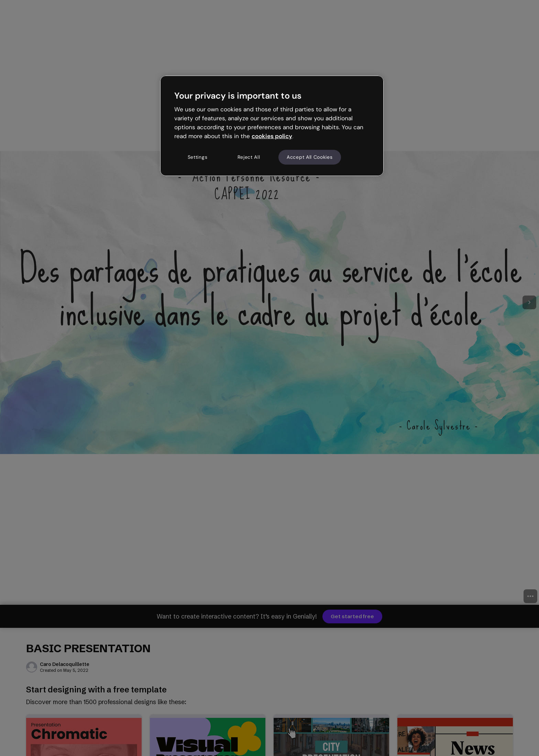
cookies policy (272, 136)
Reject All (249, 157)
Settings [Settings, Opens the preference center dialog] (198, 157)
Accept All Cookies (310, 157)
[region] (272, 126)
